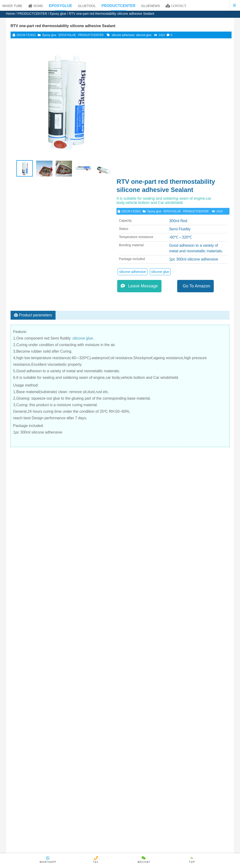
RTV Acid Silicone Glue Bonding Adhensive (57, 518)
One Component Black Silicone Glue (189, 548)
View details (38, 413)
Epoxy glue (58, 14)
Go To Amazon (199, 170)
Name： (96, 687)
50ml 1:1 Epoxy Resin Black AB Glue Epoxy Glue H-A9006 (189, 608)
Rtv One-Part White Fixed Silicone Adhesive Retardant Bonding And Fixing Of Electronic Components (100, 521)
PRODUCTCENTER (32, 14)
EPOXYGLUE (67, 35)
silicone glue (144, 35)
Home (10, 14)
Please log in (26, 678)
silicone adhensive (123, 35)
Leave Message (145, 170)
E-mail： (97, 695)
